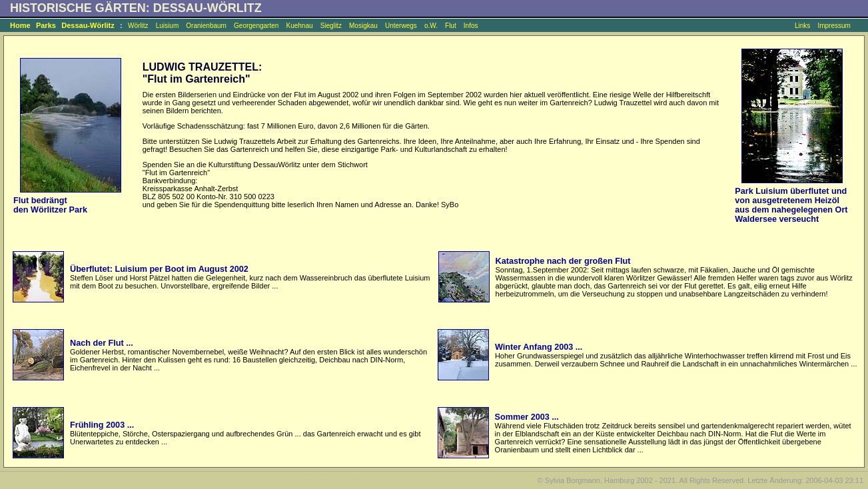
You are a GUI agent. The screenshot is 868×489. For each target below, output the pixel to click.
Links (802, 26)
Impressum (834, 26)
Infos (471, 26)
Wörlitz (138, 26)
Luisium (167, 26)
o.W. (431, 26)
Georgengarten (256, 26)
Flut (451, 26)
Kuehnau (299, 26)
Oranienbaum (206, 26)
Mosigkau (363, 26)
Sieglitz (331, 26)
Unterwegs (401, 26)
